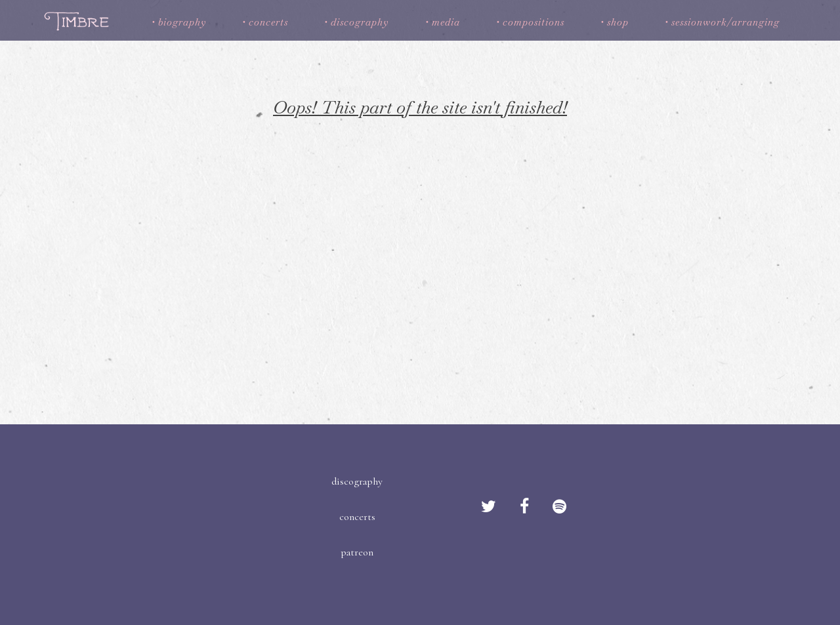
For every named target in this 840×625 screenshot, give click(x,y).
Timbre (78, 21)
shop (618, 22)
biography (182, 22)
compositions (534, 22)
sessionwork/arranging (725, 22)
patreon (357, 552)
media (446, 22)
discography (360, 22)
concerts (268, 22)
